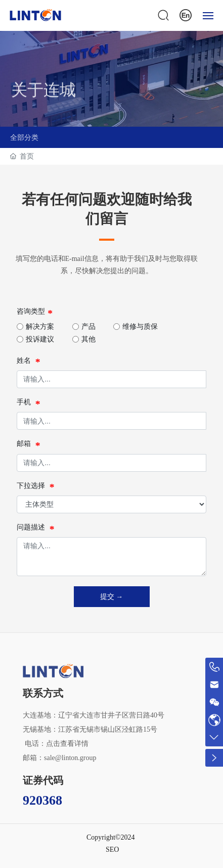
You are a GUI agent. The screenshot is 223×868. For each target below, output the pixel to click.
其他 (88, 339)
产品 (88, 327)
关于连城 (43, 101)
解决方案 (40, 327)
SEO (112, 850)
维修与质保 (140, 327)
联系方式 (43, 693)
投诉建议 (40, 339)
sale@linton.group (70, 758)
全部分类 (24, 137)
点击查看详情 (67, 744)
